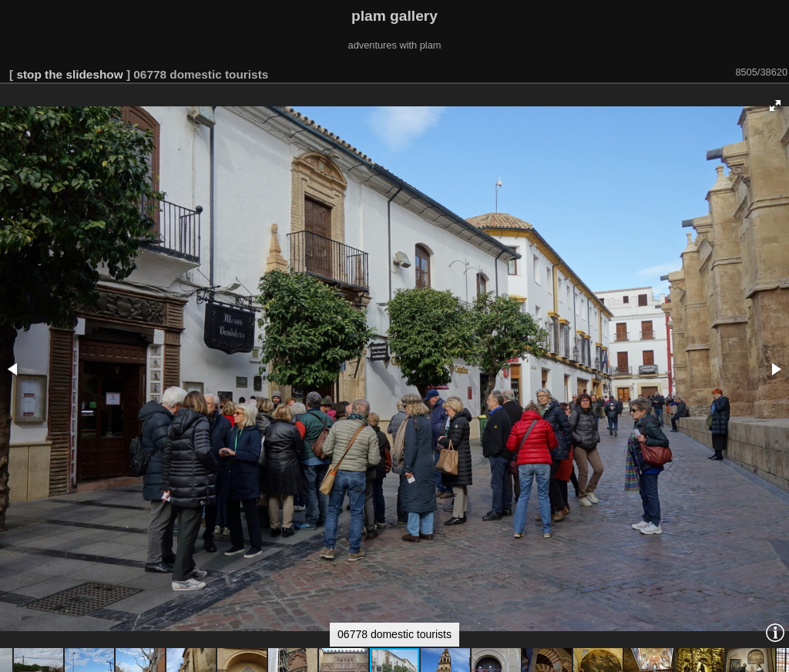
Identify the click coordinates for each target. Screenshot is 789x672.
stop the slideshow (69, 74)
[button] (775, 106)
